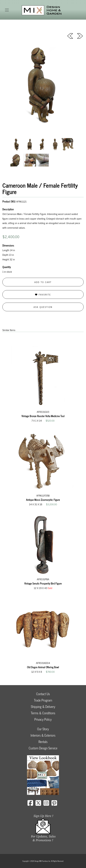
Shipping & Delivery (43, 707)
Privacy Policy (43, 719)
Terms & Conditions (43, 713)
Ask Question (43, 307)
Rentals (43, 742)
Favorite (43, 294)
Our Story (43, 729)
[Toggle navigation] (7, 10)
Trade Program (43, 700)
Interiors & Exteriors (43, 735)
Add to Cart (43, 282)
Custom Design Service (43, 748)
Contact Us (43, 694)
